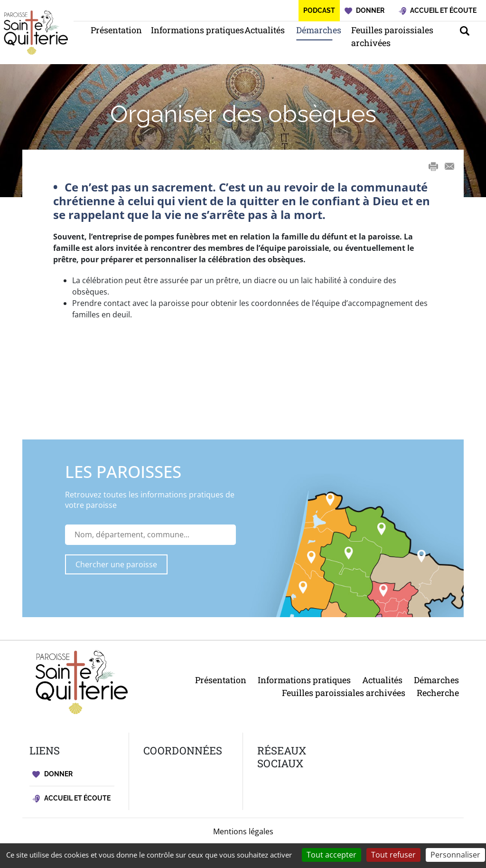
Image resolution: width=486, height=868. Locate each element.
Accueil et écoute (71, 798)
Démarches (314, 30)
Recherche (438, 693)
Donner (52, 774)
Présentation (111, 30)
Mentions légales (243, 831)
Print (433, 166)
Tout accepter (332, 855)
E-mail (449, 167)
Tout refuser (393, 855)
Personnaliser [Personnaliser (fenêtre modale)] (455, 855)
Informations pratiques (188, 30)
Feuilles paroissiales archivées (392, 36)
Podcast (319, 10)
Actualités (261, 30)
